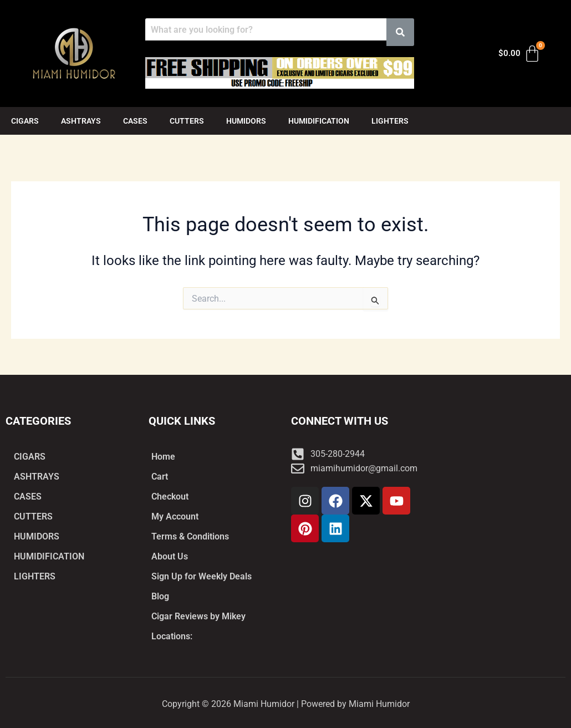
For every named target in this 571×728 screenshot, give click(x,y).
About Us (170, 556)
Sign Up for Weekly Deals (202, 576)
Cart (160, 477)
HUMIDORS (246, 121)
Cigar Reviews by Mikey (198, 616)
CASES (135, 121)
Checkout (170, 497)
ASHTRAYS (81, 121)
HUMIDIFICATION (319, 121)
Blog (160, 596)
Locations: (172, 636)
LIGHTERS (390, 121)
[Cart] (520, 54)
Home (163, 457)
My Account (175, 516)
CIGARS (25, 121)
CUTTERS (187, 121)
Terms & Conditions (190, 536)
